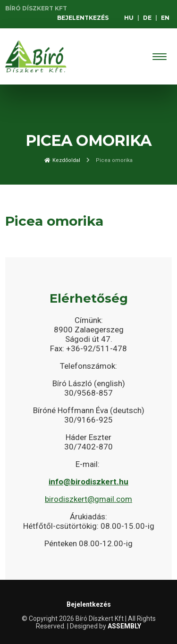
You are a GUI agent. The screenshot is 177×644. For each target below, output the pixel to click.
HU (129, 18)
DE (147, 18)
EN (165, 18)
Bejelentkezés (83, 18)
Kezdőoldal (62, 160)
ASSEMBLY (124, 626)
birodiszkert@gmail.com (88, 499)
